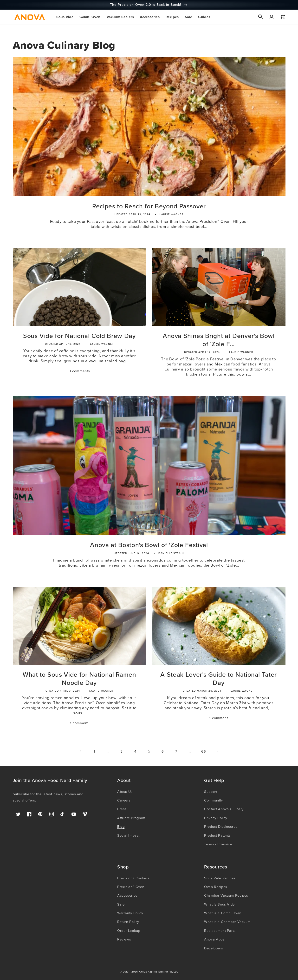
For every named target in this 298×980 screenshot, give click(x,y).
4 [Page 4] (135, 751)
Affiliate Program (131, 818)
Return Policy (128, 922)
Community (214, 800)
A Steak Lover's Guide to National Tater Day (219, 679)
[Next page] (217, 751)
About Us (125, 792)
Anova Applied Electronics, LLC (159, 972)
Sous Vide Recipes (220, 878)
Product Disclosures (221, 827)
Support (211, 792)
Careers (124, 800)
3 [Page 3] (122, 751)
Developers (214, 948)
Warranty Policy (130, 913)
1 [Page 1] (94, 751)
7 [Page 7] (176, 751)
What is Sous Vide (219, 904)
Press (122, 809)
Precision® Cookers (133, 878)
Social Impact (128, 835)
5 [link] (149, 751)
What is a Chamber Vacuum (227, 922)
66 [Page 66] (204, 751)
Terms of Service (218, 844)
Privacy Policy (216, 818)
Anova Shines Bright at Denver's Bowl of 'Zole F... (219, 340)
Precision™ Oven (131, 887)
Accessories (127, 895)
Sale (121, 904)
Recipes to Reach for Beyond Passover (149, 206)
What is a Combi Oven (223, 913)
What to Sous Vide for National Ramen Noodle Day (79, 679)
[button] (65, 17)
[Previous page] (81, 751)
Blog (121, 827)
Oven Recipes (216, 887)
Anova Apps (214, 939)
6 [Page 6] (163, 751)
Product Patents (217, 835)
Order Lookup (129, 931)
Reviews (124, 939)
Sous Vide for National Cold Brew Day (79, 336)
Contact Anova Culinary (224, 809)
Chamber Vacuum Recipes (226, 895)
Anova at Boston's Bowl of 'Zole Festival (149, 545)
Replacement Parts (220, 931)
